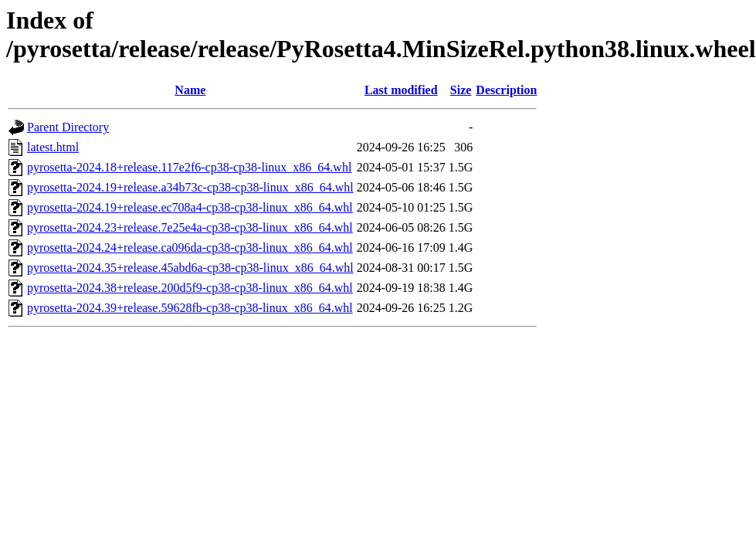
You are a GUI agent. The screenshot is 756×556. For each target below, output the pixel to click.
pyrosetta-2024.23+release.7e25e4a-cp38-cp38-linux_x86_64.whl (190, 227)
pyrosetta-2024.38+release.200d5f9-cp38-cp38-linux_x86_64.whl (190, 288)
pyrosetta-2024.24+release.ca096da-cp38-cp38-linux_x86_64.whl (190, 247)
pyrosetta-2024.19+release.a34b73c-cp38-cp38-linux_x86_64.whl (190, 187)
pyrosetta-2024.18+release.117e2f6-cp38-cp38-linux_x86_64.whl (189, 167)
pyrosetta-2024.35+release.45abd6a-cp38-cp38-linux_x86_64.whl (190, 268)
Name (190, 90)
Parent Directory (68, 127)
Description (506, 90)
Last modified (401, 90)
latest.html (53, 147)
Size (461, 90)
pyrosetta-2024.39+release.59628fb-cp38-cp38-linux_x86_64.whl (190, 308)
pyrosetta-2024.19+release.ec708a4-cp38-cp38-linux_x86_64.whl (190, 207)
